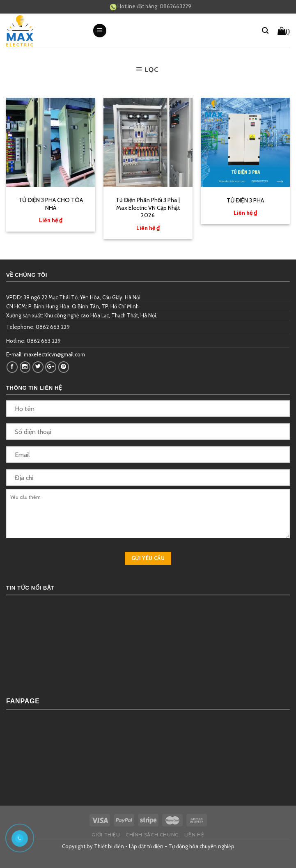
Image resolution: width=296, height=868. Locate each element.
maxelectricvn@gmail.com (54, 354)
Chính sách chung (152, 835)
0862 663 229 (53, 327)
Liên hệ (194, 835)
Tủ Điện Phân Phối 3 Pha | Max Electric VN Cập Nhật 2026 (148, 208)
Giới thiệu (106, 835)
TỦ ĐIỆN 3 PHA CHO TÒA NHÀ (51, 204)
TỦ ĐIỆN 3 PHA (245, 200)
